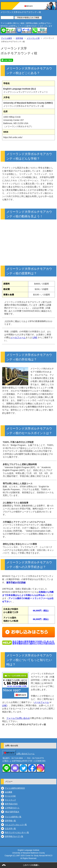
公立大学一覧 (10, 829)
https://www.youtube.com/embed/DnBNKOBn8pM (29, 241)
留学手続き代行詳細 (16, 582)
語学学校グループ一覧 (14, 836)
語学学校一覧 (10, 821)
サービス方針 (10, 796)
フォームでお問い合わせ (18, 718)
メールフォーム (18, 337)
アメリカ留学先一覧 (13, 817)
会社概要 (9, 792)
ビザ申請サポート (12, 808)
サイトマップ (10, 800)
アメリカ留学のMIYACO (15, 788)
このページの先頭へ (31, 865)
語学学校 (19, 38)
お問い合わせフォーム (25, 754)
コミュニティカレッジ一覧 (16, 825)
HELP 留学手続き (12, 812)
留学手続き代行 (11, 804)
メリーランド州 (33, 38)
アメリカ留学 (7, 38)
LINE (35, 337)
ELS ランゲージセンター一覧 (17, 832)
